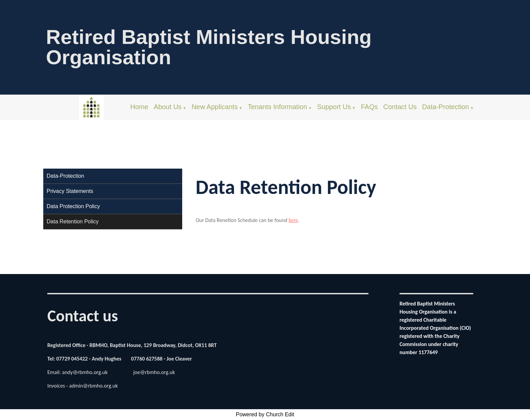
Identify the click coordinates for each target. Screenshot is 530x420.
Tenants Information (278, 107)
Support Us (334, 107)
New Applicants (215, 107)
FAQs (369, 107)
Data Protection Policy (73, 206)
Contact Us (400, 107)
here (293, 220)
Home (139, 107)
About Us (168, 107)
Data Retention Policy (73, 221)
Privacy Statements (70, 191)
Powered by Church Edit (265, 414)
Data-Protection (446, 107)
